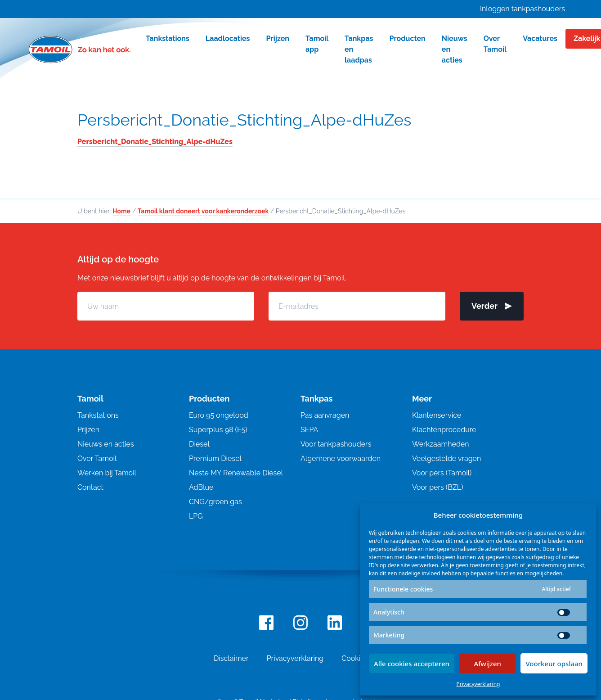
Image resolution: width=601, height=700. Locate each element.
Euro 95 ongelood (219, 415)
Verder (492, 306)
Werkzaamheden (441, 444)
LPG (196, 516)
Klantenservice (437, 415)
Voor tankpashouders (336, 444)
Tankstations (98, 415)
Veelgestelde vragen (446, 458)
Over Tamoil (97, 458)
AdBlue (201, 487)
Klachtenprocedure (444, 430)
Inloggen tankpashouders (523, 9)
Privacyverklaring (478, 684)
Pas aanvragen (325, 415)
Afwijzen (487, 664)
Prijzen (88, 430)
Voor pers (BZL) (437, 487)
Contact (90, 487)
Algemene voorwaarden (341, 458)
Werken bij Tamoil (107, 473)
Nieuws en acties (106, 444)
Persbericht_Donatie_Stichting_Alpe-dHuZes (244, 120)
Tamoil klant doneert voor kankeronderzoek (203, 211)
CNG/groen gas (215, 502)
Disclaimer (231, 658)
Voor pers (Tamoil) (442, 473)
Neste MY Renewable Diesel (236, 473)
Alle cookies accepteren (412, 664)
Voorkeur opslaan (554, 664)
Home (121, 211)
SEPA (309, 430)
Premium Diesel (215, 458)
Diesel (199, 444)
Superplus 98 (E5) (218, 430)
